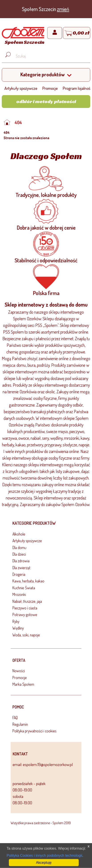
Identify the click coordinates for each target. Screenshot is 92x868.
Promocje (50, 88)
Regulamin (20, 724)
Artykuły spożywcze (21, 88)
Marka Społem (23, 684)
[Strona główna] (23, 36)
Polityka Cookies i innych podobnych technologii (44, 856)
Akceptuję (44, 863)
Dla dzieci (19, 554)
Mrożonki (19, 594)
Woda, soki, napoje (26, 635)
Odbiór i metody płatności (46, 101)
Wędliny (18, 628)
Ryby (16, 621)
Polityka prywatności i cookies (34, 731)
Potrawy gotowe (25, 615)
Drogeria (19, 574)
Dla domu (19, 547)
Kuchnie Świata (24, 588)
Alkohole (19, 534)
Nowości (19, 671)
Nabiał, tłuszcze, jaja (27, 601)
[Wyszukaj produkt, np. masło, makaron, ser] (50, 56)
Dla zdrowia (21, 561)
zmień (63, 9)
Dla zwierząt (21, 568)
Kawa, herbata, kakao (28, 581)
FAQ (15, 718)
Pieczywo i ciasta (25, 608)
